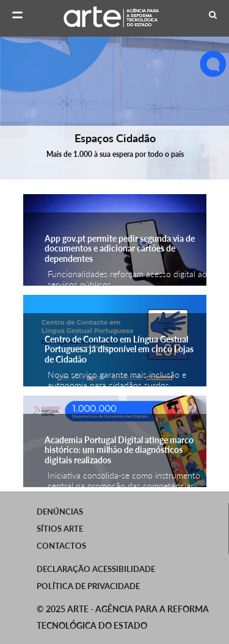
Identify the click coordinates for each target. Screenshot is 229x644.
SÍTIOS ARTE (60, 529)
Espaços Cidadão (114, 138)
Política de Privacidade (88, 586)
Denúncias (60, 512)
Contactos (61, 546)
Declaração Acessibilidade (96, 569)
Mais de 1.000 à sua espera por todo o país (114, 154)
